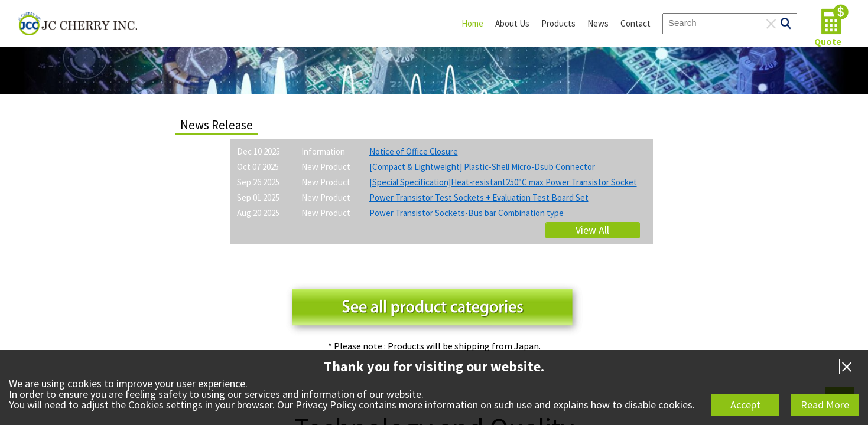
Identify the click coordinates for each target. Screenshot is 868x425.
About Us (512, 23)
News (598, 23)
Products (558, 23)
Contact (635, 23)
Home (472, 23)
